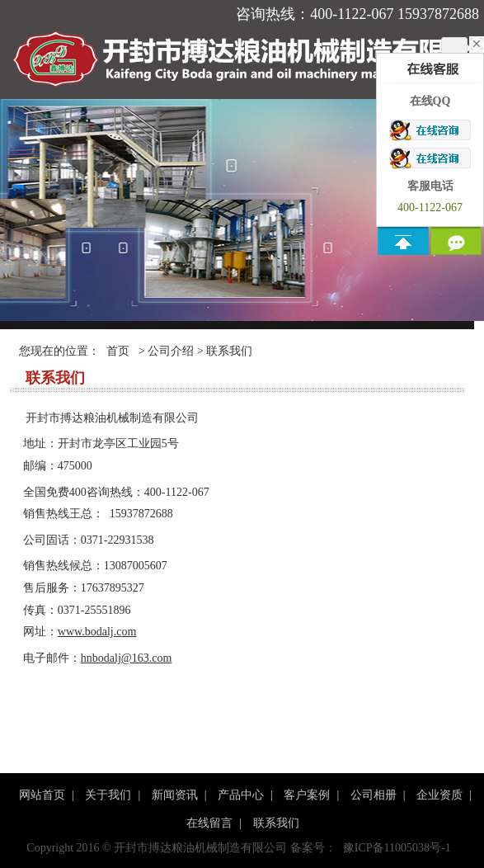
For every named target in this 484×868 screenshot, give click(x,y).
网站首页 (42, 795)
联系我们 (276, 823)
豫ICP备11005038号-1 (397, 848)
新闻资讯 (175, 795)
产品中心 (241, 795)
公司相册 (374, 795)
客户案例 (307, 795)
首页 (118, 351)
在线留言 (209, 823)
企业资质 (439, 795)
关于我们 (108, 795)
